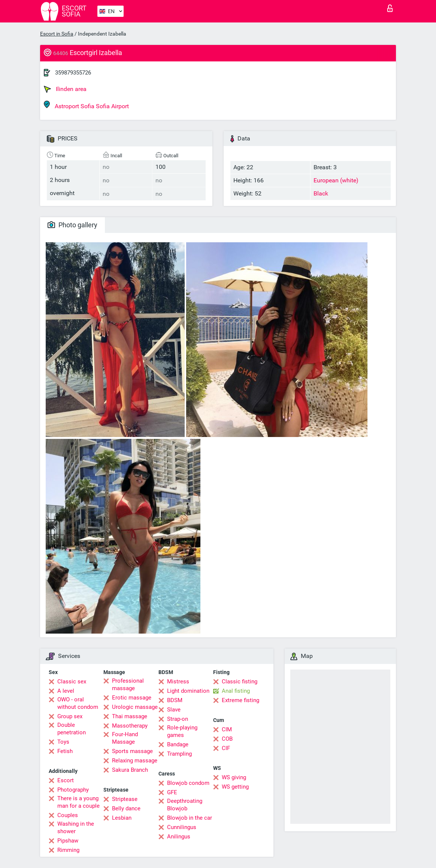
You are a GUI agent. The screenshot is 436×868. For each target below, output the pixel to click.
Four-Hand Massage (125, 738)
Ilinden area (65, 89)
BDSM (175, 700)
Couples (68, 815)
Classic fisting (240, 682)
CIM (227, 729)
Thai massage (130, 716)
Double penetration (72, 729)
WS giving (234, 777)
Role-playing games (182, 731)
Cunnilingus (182, 827)
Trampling (179, 754)
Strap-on (178, 719)
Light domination (188, 691)
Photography (73, 790)
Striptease (125, 799)
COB (227, 739)
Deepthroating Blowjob (185, 805)
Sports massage (132, 751)
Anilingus (179, 837)
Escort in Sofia (57, 34)
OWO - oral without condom (78, 703)
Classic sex (72, 682)
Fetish (65, 751)
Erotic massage (132, 698)
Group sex (70, 716)
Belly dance (126, 808)
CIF (226, 748)
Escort (66, 780)
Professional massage (128, 685)
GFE (172, 792)
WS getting (235, 787)
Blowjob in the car (190, 818)
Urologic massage (135, 707)
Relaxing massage (135, 761)
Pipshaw (68, 841)
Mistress (178, 682)
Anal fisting (236, 691)
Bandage (178, 744)
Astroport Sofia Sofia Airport (86, 105)
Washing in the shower (76, 828)
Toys (63, 742)
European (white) (336, 180)
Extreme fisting (240, 700)
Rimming (68, 850)
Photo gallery (72, 225)
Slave (174, 710)
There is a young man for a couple (78, 802)
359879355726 (73, 73)
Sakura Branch (130, 770)
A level (66, 691)
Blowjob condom (188, 783)
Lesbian (122, 818)
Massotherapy (130, 726)
